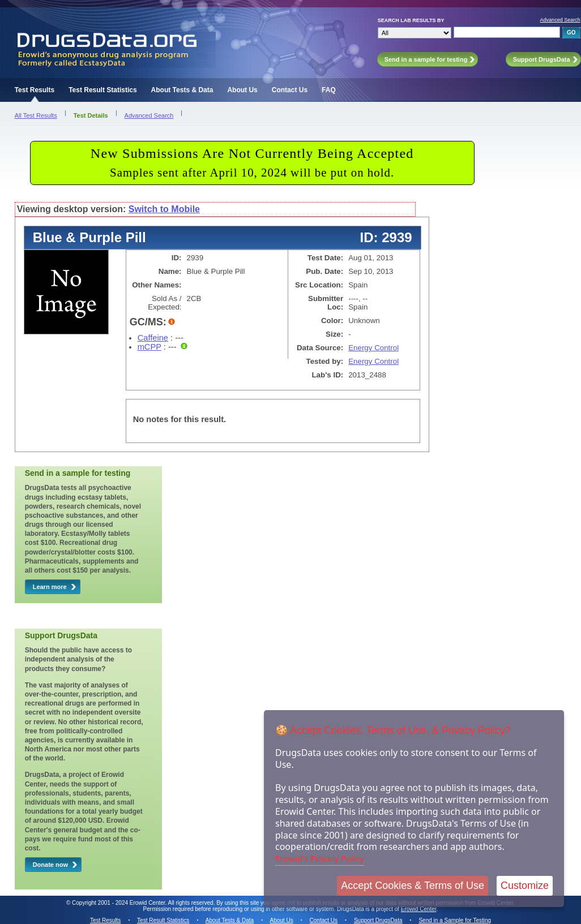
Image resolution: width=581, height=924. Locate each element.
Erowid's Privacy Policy (320, 858)
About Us (242, 90)
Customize (525, 886)
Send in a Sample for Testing (455, 920)
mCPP (149, 347)
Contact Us (290, 90)
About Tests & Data (182, 90)
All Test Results (36, 115)
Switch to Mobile (164, 209)
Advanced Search (560, 20)
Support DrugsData (378, 920)
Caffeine (153, 338)
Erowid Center (419, 909)
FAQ (329, 90)
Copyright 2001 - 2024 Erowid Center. (119, 903)
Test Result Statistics (102, 90)
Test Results (35, 90)
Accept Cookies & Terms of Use (413, 886)
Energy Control (373, 348)
